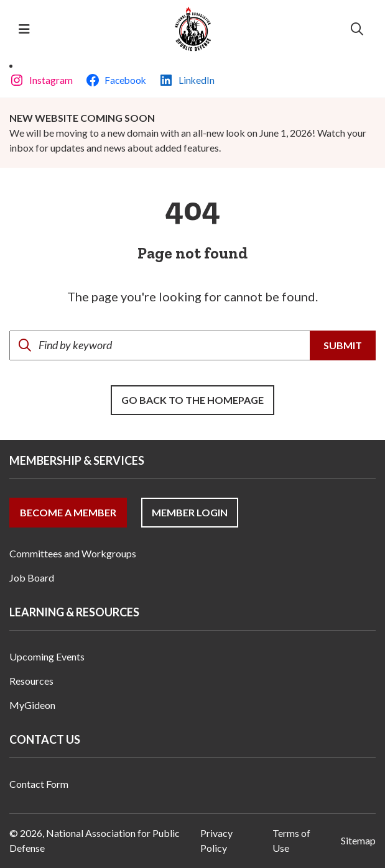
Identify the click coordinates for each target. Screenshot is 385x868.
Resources (31, 681)
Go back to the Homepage (193, 400)
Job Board (32, 578)
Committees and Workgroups (73, 553)
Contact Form (39, 784)
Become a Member (68, 512)
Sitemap (358, 840)
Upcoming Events (47, 656)
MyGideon (32, 705)
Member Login (190, 512)
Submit (343, 345)
